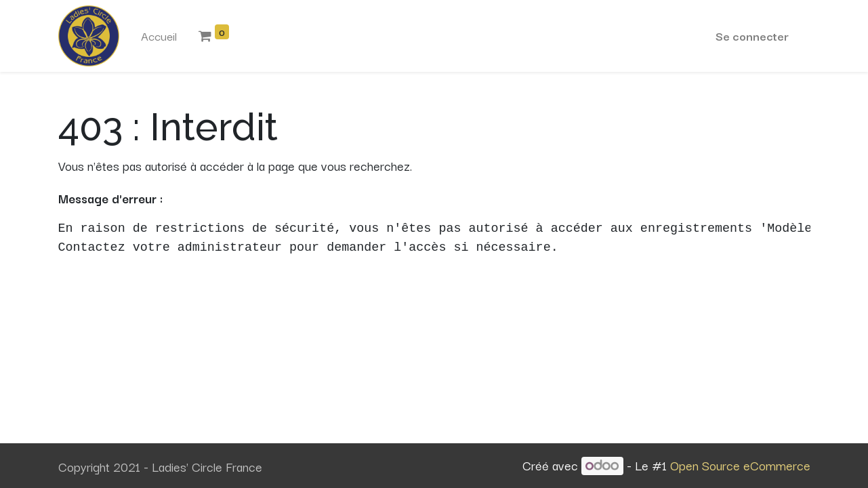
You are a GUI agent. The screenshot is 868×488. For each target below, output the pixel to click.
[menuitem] (159, 36)
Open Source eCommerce (740, 465)
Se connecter (752, 36)
